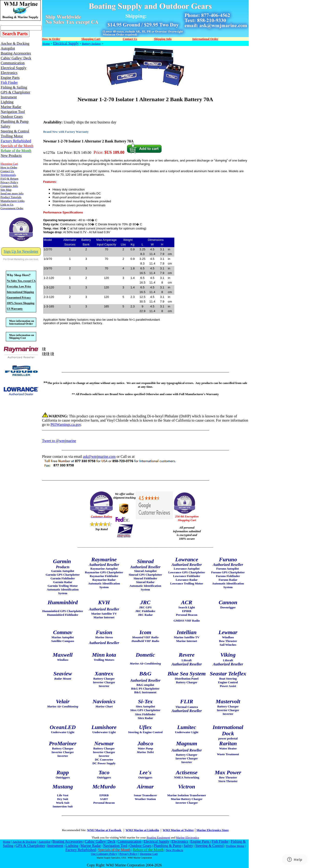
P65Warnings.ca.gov (66, 424)
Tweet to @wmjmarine (59, 441)
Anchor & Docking (24, 842)
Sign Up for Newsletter (21, 251)
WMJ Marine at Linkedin (142, 830)
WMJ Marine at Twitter (178, 830)
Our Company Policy (104, 854)
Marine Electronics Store (213, 830)
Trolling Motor (235, 846)
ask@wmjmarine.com (99, 457)
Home (46, 44)
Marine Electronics (187, 837)
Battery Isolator (91, 44)
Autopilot (44, 842)
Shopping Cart (149, 854)
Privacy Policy (128, 854)
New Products (174, 850)
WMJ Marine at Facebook (104, 830)
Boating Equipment (158, 837)
